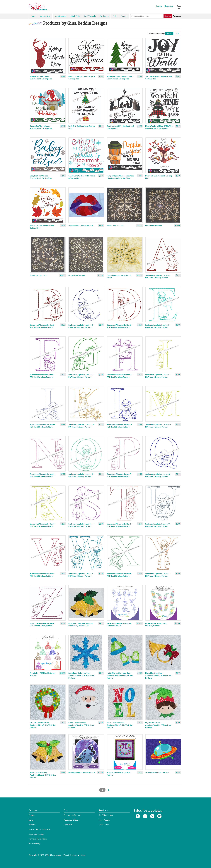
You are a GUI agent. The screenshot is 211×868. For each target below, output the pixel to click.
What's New (45, 16)
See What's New (106, 815)
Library (31, 820)
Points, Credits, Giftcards (39, 829)
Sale (115, 16)
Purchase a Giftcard (72, 815)
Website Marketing (71, 855)
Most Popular (60, 16)
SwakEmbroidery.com (49, 8)
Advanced (177, 16)
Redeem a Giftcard (72, 820)
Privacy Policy (34, 843)
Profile (31, 815)
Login (159, 6)
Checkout (68, 825)
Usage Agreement (36, 834)
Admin (83, 855)
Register (169, 6)
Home (33, 16)
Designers (104, 16)
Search (168, 16)
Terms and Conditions (38, 839)
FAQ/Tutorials (90, 16)
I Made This (75, 16)
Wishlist (32, 825)
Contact (124, 16)
